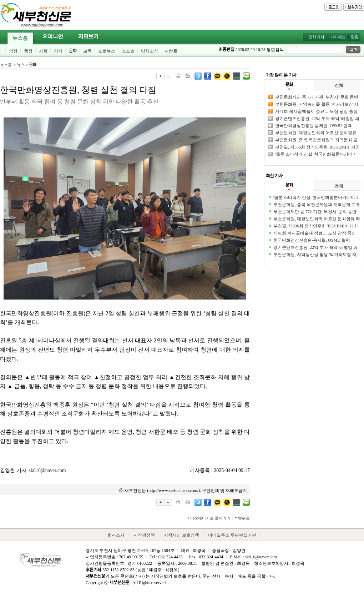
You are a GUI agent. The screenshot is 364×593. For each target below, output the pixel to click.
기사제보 (338, 37)
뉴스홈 (6, 65)
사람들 (171, 51)
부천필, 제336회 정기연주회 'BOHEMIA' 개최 (317, 147)
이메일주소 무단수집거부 (232, 535)
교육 (87, 51)
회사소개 (116, 535)
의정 (13, 51)
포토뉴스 (107, 51)
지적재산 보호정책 (181, 535)
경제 (58, 51)
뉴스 (21, 65)
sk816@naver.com (47, 470)
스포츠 (128, 51)
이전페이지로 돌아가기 (210, 518)
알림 (355, 37)
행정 (28, 51)
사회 (43, 51)
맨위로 (244, 518)
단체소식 (150, 51)
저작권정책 (144, 535)
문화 (73, 51)
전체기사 (317, 37)
